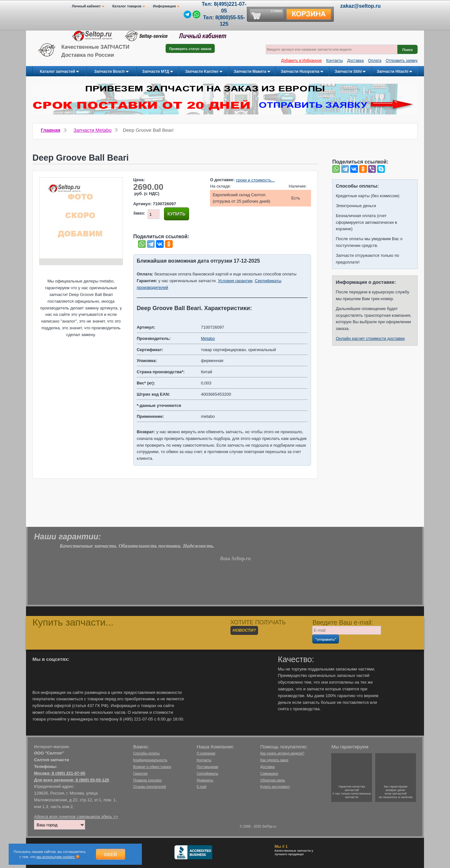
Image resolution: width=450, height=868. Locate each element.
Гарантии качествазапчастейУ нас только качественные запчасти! (352, 791)
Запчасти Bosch (111, 72)
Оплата (375, 61)
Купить (177, 214)
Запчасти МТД (158, 72)
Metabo (208, 338)
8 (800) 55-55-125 (92, 780)
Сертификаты (208, 773)
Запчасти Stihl (350, 72)
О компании (206, 753)
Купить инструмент (275, 786)
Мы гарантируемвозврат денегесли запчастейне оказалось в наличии (396, 791)
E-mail (202, 786)
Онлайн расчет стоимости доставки (370, 338)
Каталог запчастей (59, 72)
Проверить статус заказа (190, 50)
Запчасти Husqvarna (302, 72)
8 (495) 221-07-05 (68, 773)
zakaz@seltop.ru (360, 6)
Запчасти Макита (252, 72)
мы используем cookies (56, 857)
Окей (111, 855)
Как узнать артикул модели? (282, 753)
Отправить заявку (402, 61)
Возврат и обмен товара (152, 766)
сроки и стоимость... (255, 180)
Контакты (334, 61)
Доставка (356, 61)
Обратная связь (273, 780)
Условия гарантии (235, 280)
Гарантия (140, 773)
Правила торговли (147, 780)
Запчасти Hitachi (395, 72)
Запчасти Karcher (204, 72)
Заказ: (139, 213)
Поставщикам (208, 766)
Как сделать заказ (274, 760)
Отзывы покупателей (150, 786)
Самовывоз (269, 773)
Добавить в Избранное (302, 61)
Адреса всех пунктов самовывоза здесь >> (76, 816)
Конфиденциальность (150, 760)
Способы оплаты (146, 753)
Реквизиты (205, 780)
